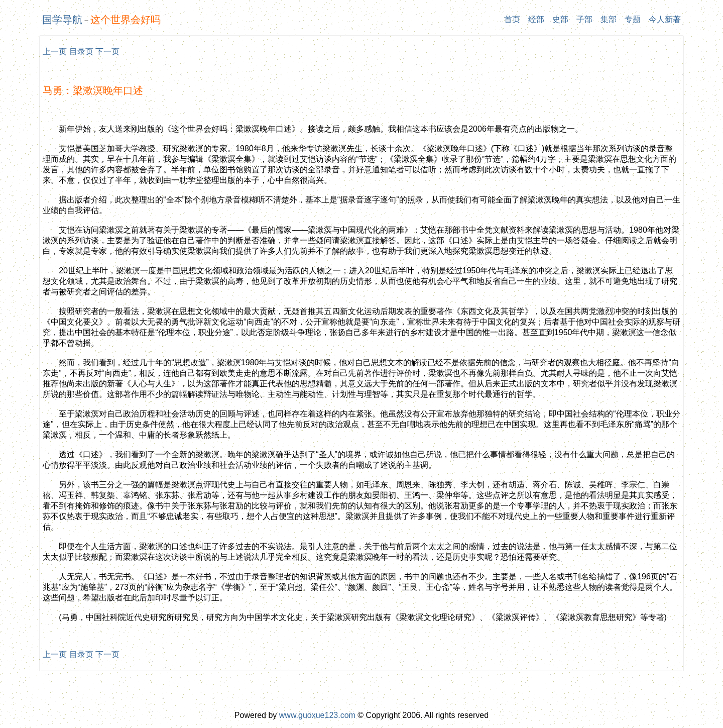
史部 (560, 19)
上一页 (55, 51)
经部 (536, 19)
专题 (633, 19)
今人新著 (665, 19)
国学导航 (62, 20)
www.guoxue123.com (317, 715)
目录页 (81, 51)
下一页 (107, 51)
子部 (584, 19)
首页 (512, 19)
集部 (609, 19)
